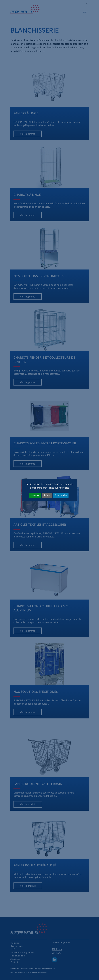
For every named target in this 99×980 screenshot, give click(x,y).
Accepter (35, 495)
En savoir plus (61, 495)
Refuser (47, 495)
